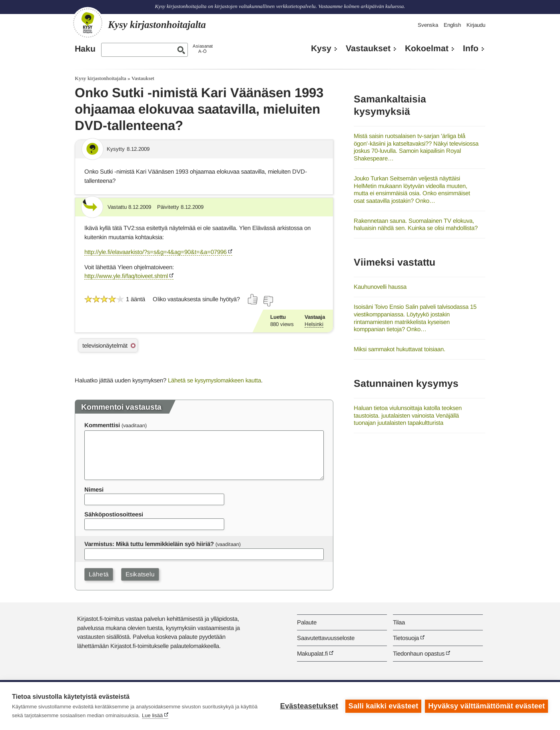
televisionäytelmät (105, 345)
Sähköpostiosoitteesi (114, 514)
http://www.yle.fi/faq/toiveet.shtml (126, 276)
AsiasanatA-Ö (203, 49)
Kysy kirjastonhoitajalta (100, 78)
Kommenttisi (102, 425)
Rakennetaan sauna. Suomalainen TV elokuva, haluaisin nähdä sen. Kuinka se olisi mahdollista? (416, 224)
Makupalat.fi (312, 653)
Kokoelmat (427, 48)
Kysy (321, 48)
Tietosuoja (406, 638)
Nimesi (94, 489)
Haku (85, 49)
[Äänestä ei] (268, 301)
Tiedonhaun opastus (419, 653)
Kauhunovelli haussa (380, 287)
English (452, 25)
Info (471, 48)
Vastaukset (368, 48)
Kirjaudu (476, 25)
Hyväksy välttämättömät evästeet (486, 706)
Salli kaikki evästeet (383, 706)
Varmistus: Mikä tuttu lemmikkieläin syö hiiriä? (149, 544)
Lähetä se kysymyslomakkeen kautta (214, 380)
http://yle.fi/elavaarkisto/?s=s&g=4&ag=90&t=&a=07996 (155, 252)
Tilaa (399, 622)
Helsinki (314, 324)
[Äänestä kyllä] (253, 299)
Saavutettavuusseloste (326, 638)
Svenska (428, 25)
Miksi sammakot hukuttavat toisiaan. (400, 349)
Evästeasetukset (309, 706)
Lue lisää (152, 715)
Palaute (307, 622)
